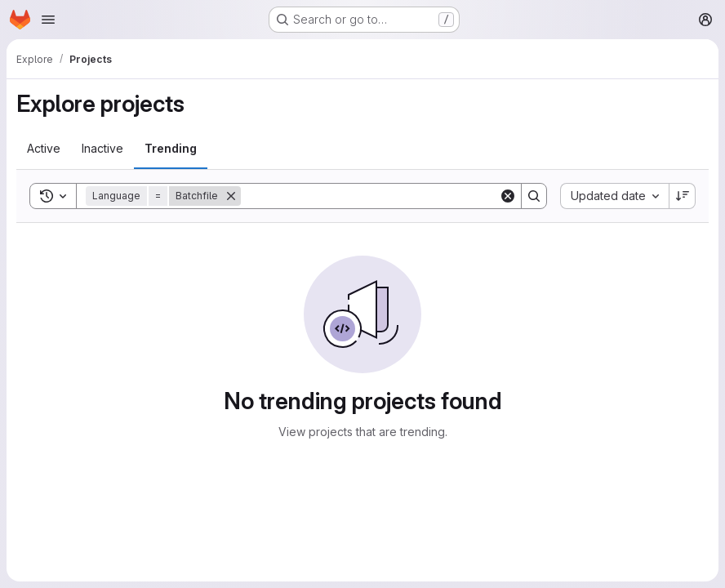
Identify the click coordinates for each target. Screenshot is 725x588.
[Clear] (508, 196)
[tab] (44, 149)
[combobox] (614, 196)
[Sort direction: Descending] (683, 196)
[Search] (370, 196)
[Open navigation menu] (48, 20)
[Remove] (231, 196)
